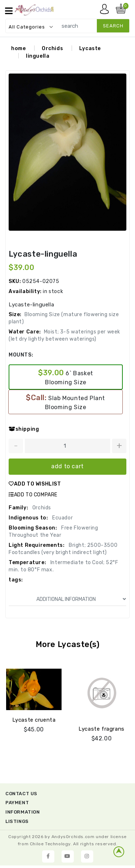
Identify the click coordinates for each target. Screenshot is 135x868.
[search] (92, 26)
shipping (24, 429)
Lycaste (90, 48)
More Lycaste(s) (68, 644)
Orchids (52, 48)
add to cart (67, 466)
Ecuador (62, 518)
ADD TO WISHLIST (35, 484)
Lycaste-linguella (43, 254)
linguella (38, 56)
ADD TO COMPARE (33, 495)
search (113, 26)
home (18, 48)
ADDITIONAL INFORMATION (81, 599)
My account (106, 11)
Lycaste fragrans (102, 729)
